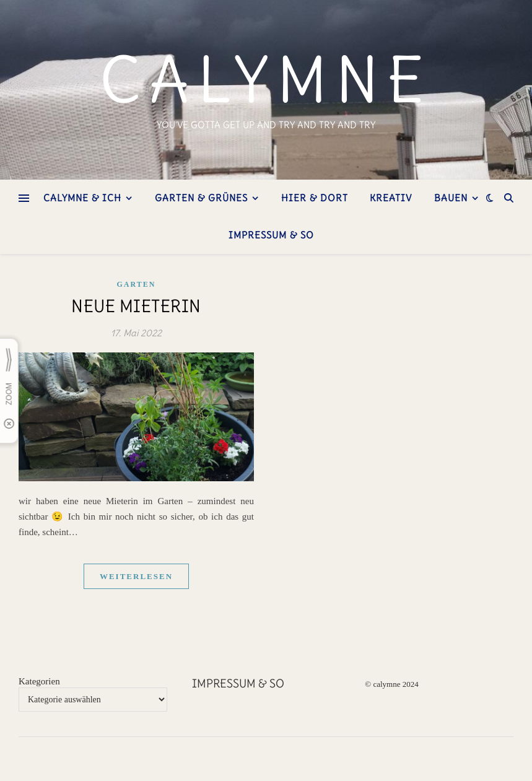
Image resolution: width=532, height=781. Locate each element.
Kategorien (39, 681)
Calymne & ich (82, 198)
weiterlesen (136, 576)
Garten (137, 284)
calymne (266, 80)
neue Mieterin (136, 306)
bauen (451, 198)
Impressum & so (271, 235)
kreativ (391, 198)
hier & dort (315, 198)
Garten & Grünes (201, 198)
